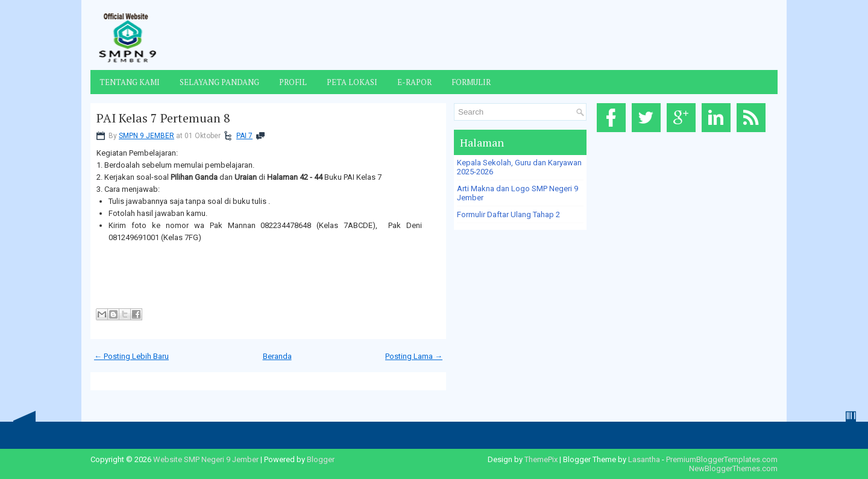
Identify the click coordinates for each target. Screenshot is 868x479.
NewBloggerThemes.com (733, 468)
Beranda (277, 356)
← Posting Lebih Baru (131, 356)
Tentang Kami (130, 82)
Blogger (321, 459)
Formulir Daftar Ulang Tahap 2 (508, 214)
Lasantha (644, 459)
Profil (293, 82)
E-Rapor (414, 82)
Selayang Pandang (219, 82)
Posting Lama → (414, 356)
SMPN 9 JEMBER (146, 136)
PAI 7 (244, 136)
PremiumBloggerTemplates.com (722, 459)
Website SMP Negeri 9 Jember (206, 459)
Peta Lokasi (352, 82)
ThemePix (541, 459)
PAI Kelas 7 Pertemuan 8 (163, 118)
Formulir (471, 82)
